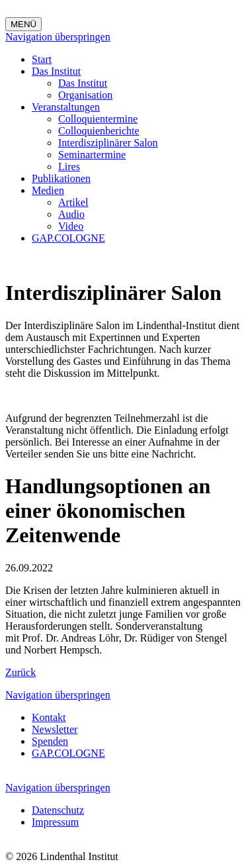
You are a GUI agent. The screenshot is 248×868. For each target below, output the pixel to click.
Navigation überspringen (58, 37)
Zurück (21, 672)
